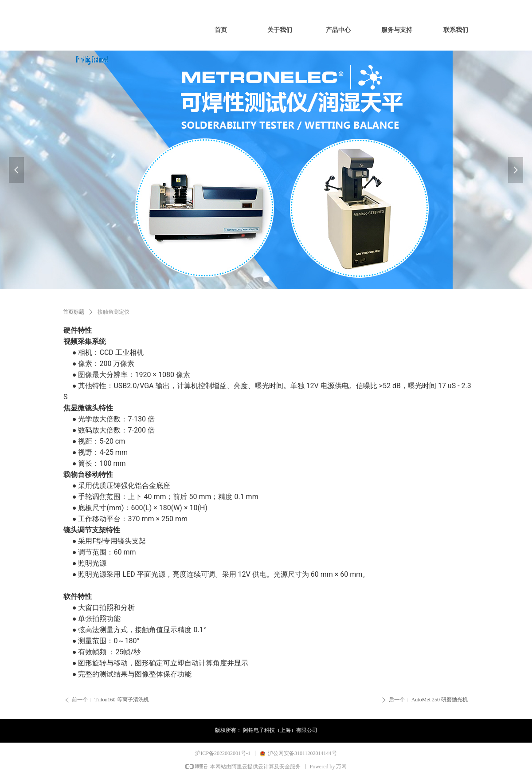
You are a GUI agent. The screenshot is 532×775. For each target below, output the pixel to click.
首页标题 (74, 312)
